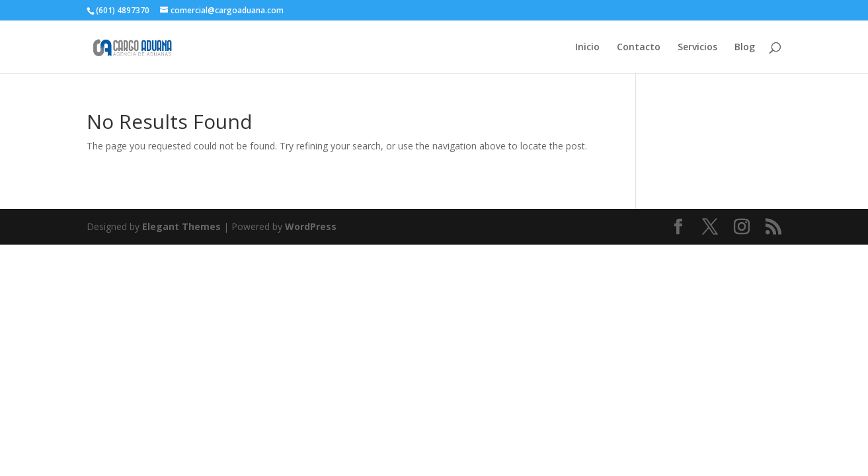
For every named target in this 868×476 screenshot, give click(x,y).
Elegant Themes (181, 226)
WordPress (311, 226)
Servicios (697, 48)
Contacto (639, 48)
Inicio (587, 48)
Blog (745, 48)
